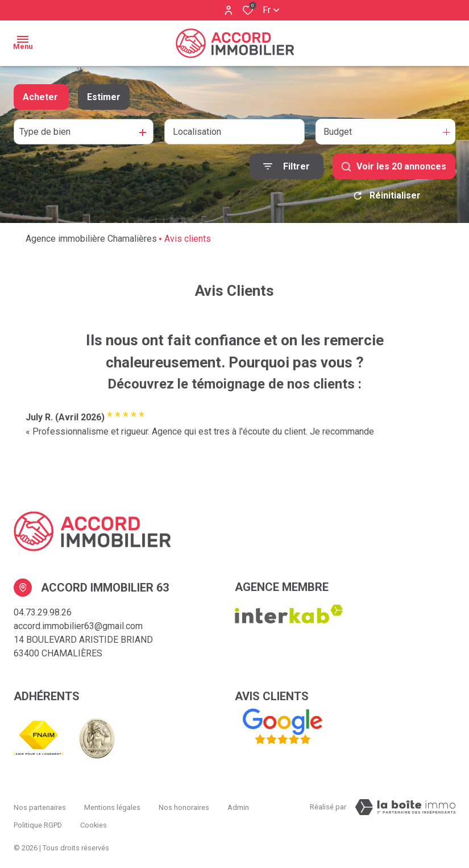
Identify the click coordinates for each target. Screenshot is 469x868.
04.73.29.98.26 (43, 612)
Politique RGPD (38, 815)
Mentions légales (112, 805)
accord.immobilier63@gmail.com (78, 626)
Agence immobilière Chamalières (91, 239)
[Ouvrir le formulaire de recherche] (287, 166)
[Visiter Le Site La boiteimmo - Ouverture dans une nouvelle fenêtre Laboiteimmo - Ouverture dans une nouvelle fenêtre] (405, 807)
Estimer (104, 97)
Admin (238, 805)
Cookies (94, 815)
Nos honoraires (184, 805)
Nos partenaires (40, 805)
